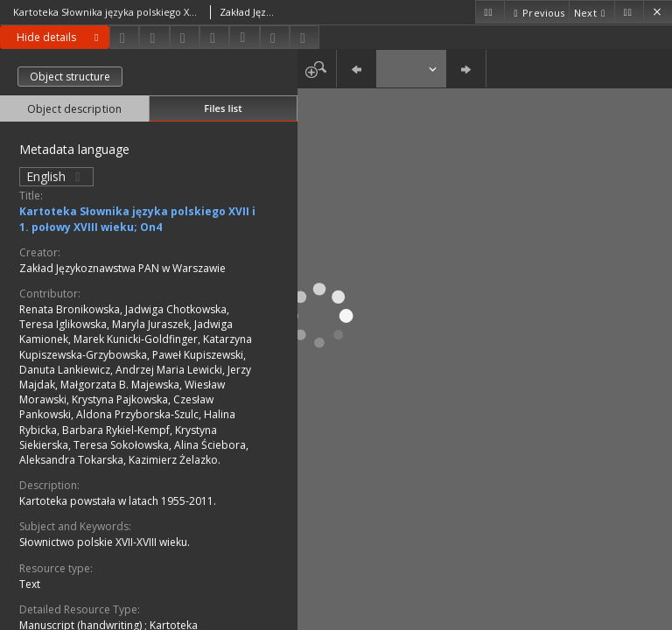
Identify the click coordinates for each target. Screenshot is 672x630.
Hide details (60, 37)
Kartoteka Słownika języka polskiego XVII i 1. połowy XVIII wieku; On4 (137, 219)
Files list (223, 108)
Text (30, 584)
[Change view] (214, 37)
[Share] (154, 37)
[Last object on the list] (629, 12)
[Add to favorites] (185, 37)
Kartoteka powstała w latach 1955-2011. (118, 501)
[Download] (124, 37)
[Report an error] (304, 37)
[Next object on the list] (591, 12)
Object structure (70, 77)
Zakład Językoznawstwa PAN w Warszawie (122, 268)
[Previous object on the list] (536, 12)
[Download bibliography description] (244, 38)
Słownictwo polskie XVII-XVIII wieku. (105, 542)
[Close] (658, 12)
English (56, 176)
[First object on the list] (490, 12)
